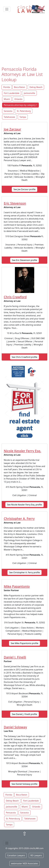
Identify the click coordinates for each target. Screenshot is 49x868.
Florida (7, 87)
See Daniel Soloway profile (24, 784)
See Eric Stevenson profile (24, 260)
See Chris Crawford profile (25, 357)
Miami (7, 99)
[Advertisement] (24, 41)
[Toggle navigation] (7, 9)
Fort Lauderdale (12, 93)
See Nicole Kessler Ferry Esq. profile (24, 505)
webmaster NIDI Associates (25, 863)
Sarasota (8, 111)
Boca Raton (20, 87)
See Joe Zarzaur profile (24, 189)
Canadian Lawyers (16, 855)
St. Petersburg (24, 111)
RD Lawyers (36, 855)
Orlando (18, 99)
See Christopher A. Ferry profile (24, 572)
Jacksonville (29, 93)
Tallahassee (9, 117)
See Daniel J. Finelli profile (24, 714)
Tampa (23, 117)
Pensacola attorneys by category (20, 105)
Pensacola (11, 813)
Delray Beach (36, 87)
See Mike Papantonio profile (24, 643)
